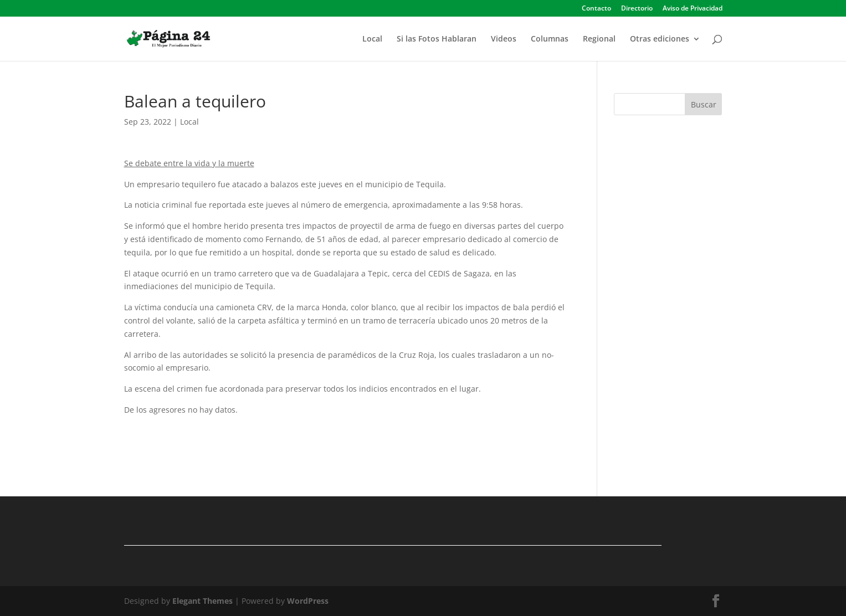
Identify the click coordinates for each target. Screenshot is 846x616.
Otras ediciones (660, 39)
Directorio (637, 9)
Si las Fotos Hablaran (437, 39)
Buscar (704, 104)
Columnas (550, 39)
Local (372, 39)
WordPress (308, 601)
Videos (504, 39)
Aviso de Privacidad (693, 9)
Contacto (596, 9)
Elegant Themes (202, 601)
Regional (599, 39)
